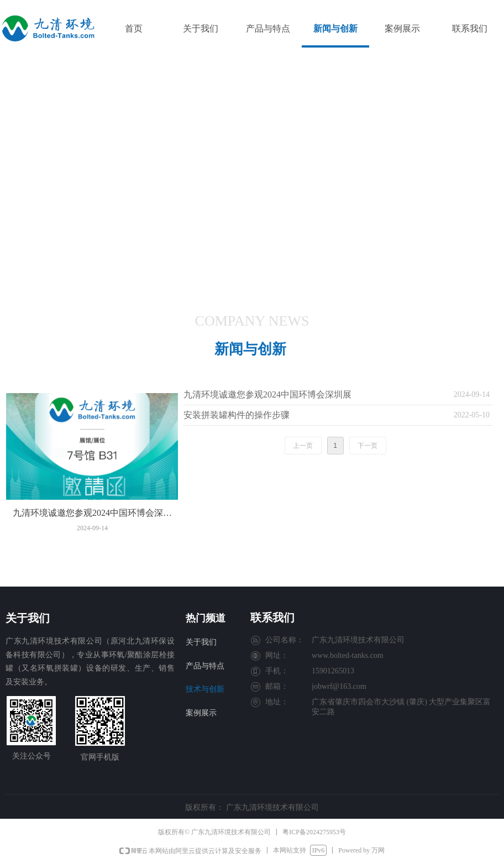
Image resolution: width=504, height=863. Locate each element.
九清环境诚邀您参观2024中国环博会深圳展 (267, 394)
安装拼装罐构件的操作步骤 (237, 415)
